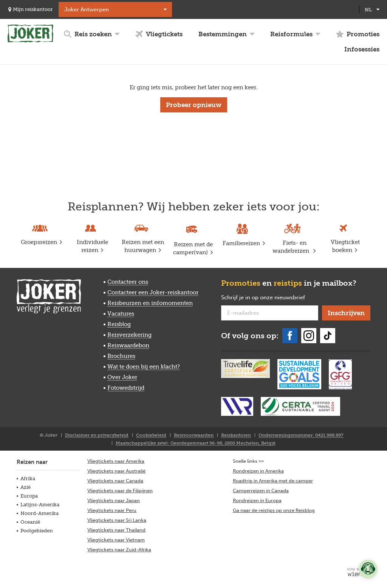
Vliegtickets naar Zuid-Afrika (119, 550)
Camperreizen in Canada (261, 491)
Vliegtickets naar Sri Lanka (117, 520)
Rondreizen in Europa (257, 500)
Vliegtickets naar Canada (115, 481)
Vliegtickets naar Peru (112, 510)
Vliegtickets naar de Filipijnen (120, 491)
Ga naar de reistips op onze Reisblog (274, 510)
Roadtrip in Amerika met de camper (273, 481)
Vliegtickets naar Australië (116, 471)
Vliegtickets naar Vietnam (116, 540)
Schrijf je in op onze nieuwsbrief (270, 298)
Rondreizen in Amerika (258, 471)
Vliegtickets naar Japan (114, 500)
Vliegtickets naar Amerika (116, 461)
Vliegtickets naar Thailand (116, 530)
